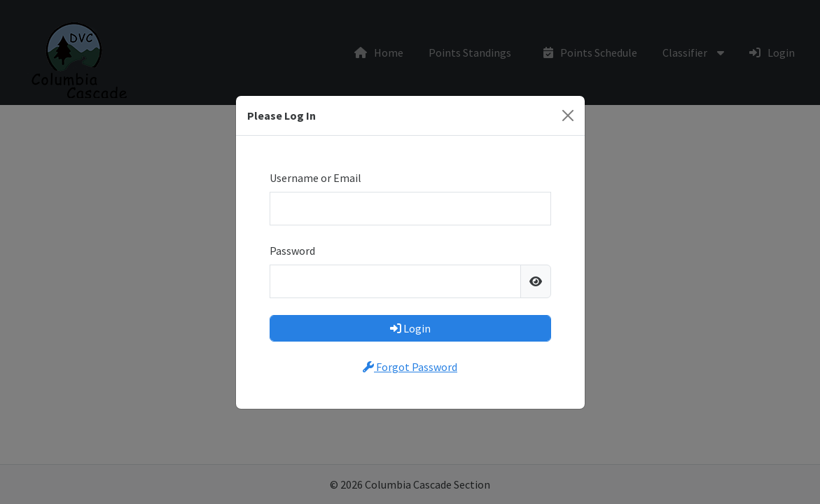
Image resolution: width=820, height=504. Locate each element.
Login (410, 328)
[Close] (568, 115)
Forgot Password (410, 367)
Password (292, 251)
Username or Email (315, 178)
